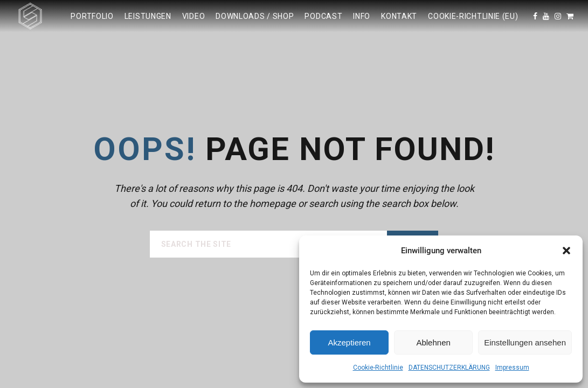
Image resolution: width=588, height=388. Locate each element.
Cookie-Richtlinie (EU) (473, 16)
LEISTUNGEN (148, 16)
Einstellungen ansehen (525, 342)
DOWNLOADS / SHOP (255, 16)
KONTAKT (399, 16)
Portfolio (92, 16)
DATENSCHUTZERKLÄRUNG (449, 368)
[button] (566, 251)
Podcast (323, 16)
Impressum (512, 368)
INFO (362, 16)
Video (194, 16)
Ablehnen (433, 342)
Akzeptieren (349, 342)
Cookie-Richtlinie (378, 368)
